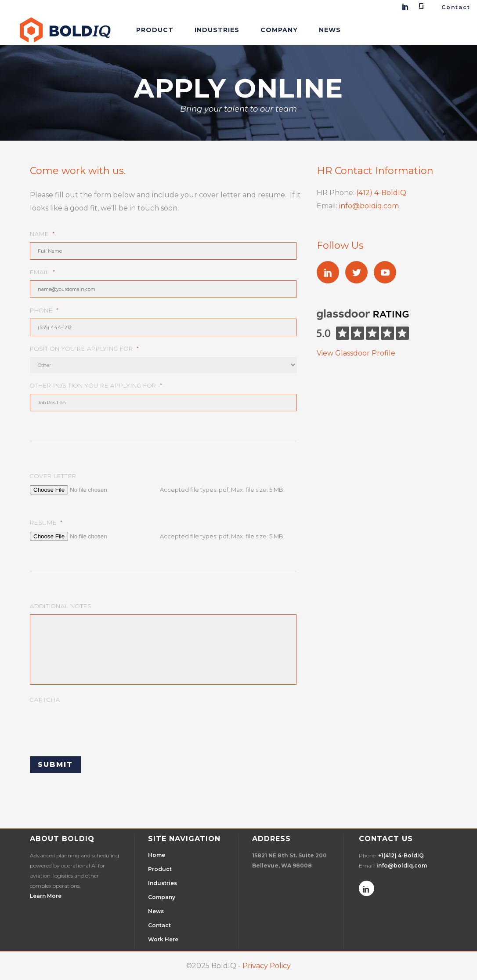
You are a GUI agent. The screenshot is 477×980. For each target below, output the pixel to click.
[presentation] (97, 725)
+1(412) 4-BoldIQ (401, 855)
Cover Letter (53, 476)
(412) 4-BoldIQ (381, 193)
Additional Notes (61, 606)
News (156, 911)
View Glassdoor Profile (356, 353)
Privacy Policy (267, 966)
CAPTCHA (45, 700)
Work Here (163, 939)
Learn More (46, 896)
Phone (44, 310)
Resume (46, 523)
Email (43, 272)
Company (162, 897)
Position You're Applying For (85, 348)
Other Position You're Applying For (96, 385)
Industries (163, 883)
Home (157, 855)
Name (42, 234)
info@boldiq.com (369, 206)
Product (160, 869)
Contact (456, 7)
